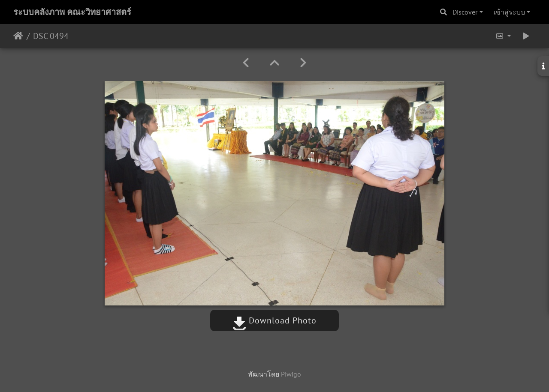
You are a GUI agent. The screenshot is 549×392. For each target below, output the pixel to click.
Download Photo (274, 320)
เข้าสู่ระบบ (509, 12)
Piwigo (291, 374)
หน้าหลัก (18, 36)
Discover (465, 12)
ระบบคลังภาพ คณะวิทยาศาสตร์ (72, 12)
